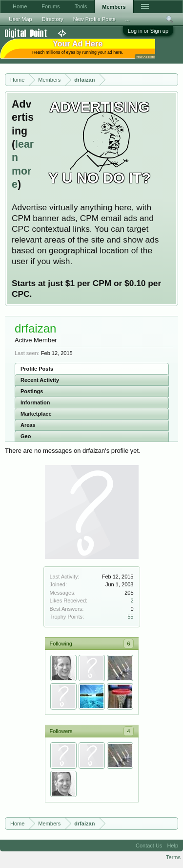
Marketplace (36, 414)
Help (173, 846)
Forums (51, 6)
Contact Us (149, 846)
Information (35, 402)
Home (20, 6)
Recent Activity (40, 380)
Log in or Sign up (148, 31)
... (128, 19)
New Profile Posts (94, 19)
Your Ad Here (145, 56)
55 (130, 617)
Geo (26, 436)
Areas (28, 425)
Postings (32, 391)
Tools (81, 6)
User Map (20, 19)
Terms (173, 857)
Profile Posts (37, 369)
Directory (53, 19)
